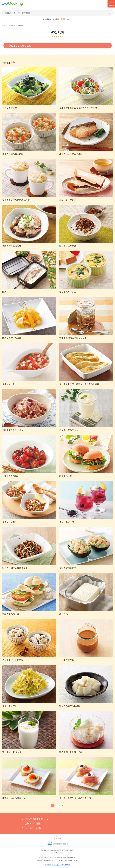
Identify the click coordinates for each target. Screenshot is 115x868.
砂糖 (62, 19)
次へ (62, 806)
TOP (4, 26)
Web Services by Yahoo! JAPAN (57, 864)
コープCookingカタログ (37, 819)
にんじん (69, 19)
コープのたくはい (33, 828)
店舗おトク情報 (32, 823)
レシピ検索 (11, 26)
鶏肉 (58, 19)
